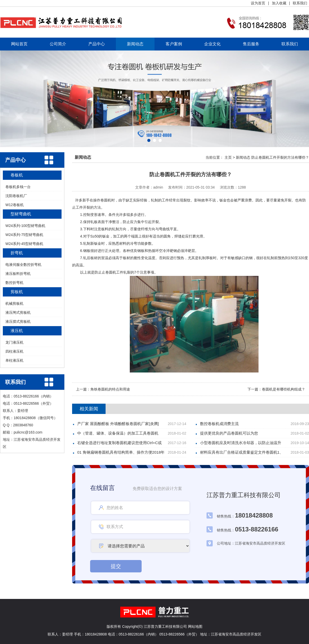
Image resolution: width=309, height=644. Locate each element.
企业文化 (212, 44)
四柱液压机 (14, 351)
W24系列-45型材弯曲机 (24, 244)
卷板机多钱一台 (18, 187)
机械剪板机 (14, 303)
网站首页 (19, 44)
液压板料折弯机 (18, 274)
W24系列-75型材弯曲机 (24, 235)
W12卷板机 (15, 205)
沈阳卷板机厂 (16, 196)
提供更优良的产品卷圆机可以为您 (229, 433)
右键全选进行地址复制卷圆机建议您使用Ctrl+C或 (119, 443)
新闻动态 (135, 44)
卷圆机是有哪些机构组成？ (284, 389)
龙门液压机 (14, 342)
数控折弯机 (14, 283)
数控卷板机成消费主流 (219, 424)
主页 (228, 157)
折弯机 (17, 253)
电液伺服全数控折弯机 (23, 265)
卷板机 (17, 175)
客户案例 (174, 44)
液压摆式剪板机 (18, 321)
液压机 (17, 331)
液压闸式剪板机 (18, 312)
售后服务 (251, 44)
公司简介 (58, 44)
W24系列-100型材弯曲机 (25, 226)
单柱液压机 (14, 360)
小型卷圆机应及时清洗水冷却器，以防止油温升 (241, 443)
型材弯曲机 (21, 214)
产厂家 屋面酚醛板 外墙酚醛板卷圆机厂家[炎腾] (118, 424)
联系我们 (300, 3)
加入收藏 (279, 3)
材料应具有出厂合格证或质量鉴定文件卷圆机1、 (242, 452)
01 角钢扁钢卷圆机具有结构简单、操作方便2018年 (121, 452)
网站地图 (195, 626)
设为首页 (258, 3)
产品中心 (97, 44)
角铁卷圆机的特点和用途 (110, 389)
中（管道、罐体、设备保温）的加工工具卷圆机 (118, 433)
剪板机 (17, 292)
